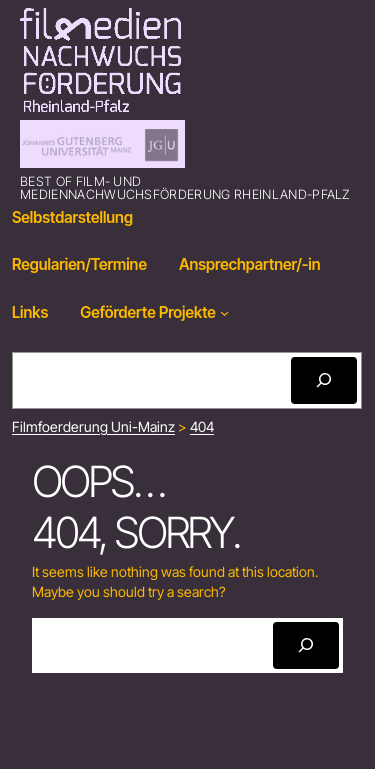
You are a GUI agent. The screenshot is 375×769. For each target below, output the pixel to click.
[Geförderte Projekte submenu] (224, 312)
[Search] (324, 380)
